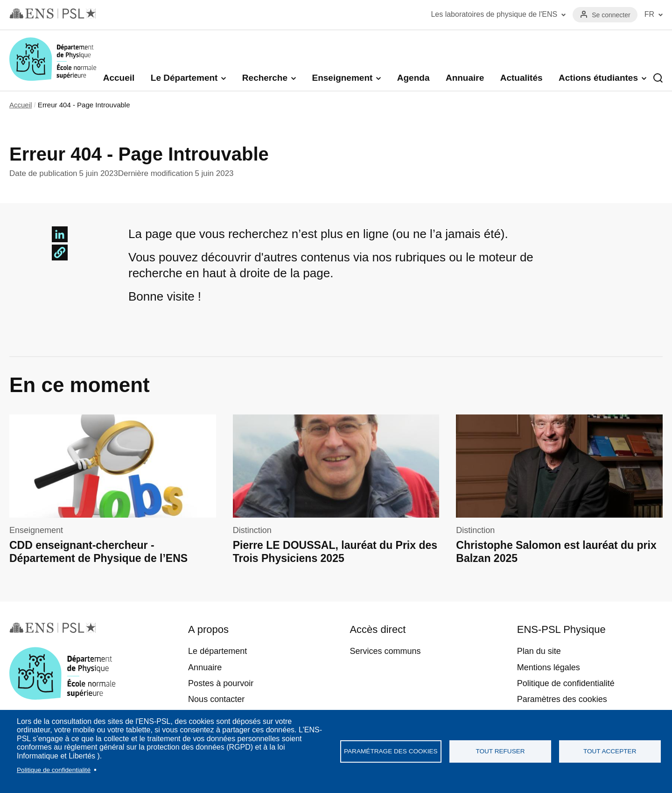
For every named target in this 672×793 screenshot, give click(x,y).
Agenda (413, 78)
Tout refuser (500, 751)
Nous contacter (216, 699)
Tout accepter (610, 751)
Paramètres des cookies (562, 699)
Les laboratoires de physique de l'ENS (494, 14)
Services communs (385, 651)
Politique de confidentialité (54, 770)
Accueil (119, 78)
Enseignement (342, 78)
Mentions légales (549, 667)
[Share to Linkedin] (60, 234)
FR (649, 14)
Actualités (521, 78)
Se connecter (611, 15)
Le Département (184, 78)
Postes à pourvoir (221, 683)
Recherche (265, 78)
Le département (217, 651)
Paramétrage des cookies (391, 751)
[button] (60, 253)
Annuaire (465, 78)
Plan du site (539, 651)
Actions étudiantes (598, 78)
